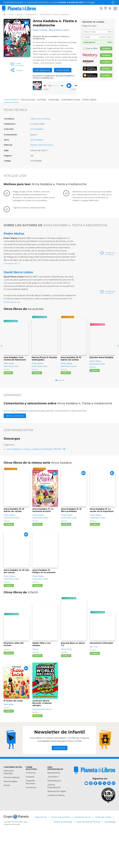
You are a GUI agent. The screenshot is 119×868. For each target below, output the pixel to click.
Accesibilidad (110, 854)
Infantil (33, 119)
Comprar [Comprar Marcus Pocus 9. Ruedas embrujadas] (37, 405)
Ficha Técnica (11, 100)
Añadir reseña (63, 70)
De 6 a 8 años (44, 119)
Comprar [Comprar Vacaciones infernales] (95, 686)
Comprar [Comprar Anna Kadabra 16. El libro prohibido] (66, 557)
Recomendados (11, 814)
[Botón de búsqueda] (101, 9)
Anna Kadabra (37, 129)
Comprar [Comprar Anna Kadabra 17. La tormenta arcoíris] (37, 557)
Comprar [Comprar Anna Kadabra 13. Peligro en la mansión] (37, 618)
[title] (95, 802)
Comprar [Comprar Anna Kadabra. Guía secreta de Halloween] (8, 405)
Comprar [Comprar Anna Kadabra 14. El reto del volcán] (9, 618)
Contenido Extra (71, 100)
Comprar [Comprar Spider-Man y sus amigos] (37, 688)
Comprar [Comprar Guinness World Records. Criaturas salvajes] (37, 748)
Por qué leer (28, 100)
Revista (7, 818)
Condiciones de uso (83, 849)
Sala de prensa (54, 805)
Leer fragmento (42, 70)
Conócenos (31, 805)
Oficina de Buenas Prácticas (88, 854)
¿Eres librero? (53, 809)
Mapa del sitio (41, 849)
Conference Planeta (56, 828)
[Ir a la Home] (4, 14)
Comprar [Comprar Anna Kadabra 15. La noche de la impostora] (95, 557)
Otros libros (89, 100)
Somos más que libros (61, 849)
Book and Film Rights (57, 824)
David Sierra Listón (18, 288)
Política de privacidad (63, 854)
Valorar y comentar (15, 448)
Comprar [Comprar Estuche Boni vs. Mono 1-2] (66, 688)
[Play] (26, 23)
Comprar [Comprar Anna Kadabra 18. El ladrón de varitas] (66, 405)
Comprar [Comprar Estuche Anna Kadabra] (95, 403)
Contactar (30, 809)
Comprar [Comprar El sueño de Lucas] (9, 743)
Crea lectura (31, 820)
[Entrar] (109, 8)
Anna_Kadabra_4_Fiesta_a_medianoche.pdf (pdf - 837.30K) (36, 481)
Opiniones (54, 100)
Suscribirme (60, 780)
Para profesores (54, 813)
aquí (93, 2)
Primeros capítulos (12, 810)
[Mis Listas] (105, 8)
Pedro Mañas (14, 234)
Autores (42, 100)
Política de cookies (103, 849)
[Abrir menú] (115, 8)
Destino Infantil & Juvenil (42, 145)
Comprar (106, 48)
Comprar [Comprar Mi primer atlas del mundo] (9, 685)
